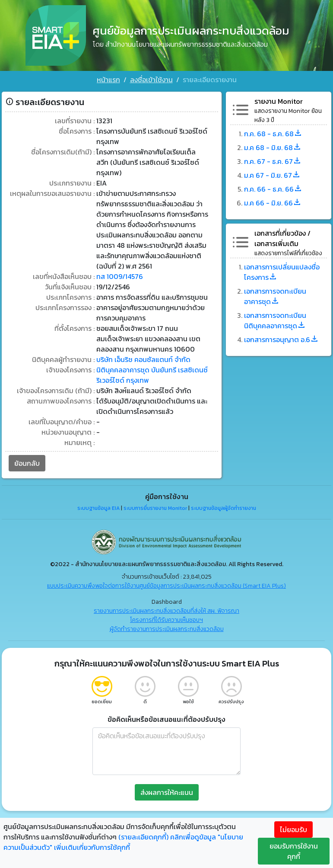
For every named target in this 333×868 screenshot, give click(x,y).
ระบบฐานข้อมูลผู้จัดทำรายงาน (224, 508)
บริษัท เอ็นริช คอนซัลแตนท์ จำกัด (143, 359)
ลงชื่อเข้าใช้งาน (151, 80)
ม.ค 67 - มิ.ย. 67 (272, 175)
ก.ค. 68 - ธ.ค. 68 (273, 133)
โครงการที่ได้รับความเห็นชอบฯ (166, 619)
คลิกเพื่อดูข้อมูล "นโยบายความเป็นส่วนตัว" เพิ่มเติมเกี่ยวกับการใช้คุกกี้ (123, 842)
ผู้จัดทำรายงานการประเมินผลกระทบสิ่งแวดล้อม (167, 628)
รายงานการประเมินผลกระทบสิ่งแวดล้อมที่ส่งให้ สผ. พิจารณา (166, 610)
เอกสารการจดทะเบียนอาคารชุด (275, 296)
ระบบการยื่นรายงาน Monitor (155, 508)
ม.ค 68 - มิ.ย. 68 (273, 147)
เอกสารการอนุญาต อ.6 (281, 339)
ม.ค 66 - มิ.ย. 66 (273, 202)
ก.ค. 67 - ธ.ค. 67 (273, 161)
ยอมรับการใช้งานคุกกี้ (294, 851)
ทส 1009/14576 (120, 276)
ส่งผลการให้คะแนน (167, 791)
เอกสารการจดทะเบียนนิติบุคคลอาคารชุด (275, 320)
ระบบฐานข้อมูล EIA (98, 508)
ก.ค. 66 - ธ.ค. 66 (273, 189)
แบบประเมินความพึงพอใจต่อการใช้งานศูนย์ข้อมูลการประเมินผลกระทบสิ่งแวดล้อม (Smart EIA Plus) (166, 585)
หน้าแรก (108, 80)
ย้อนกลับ (27, 463)
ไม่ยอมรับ (293, 830)
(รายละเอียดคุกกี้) (143, 837)
